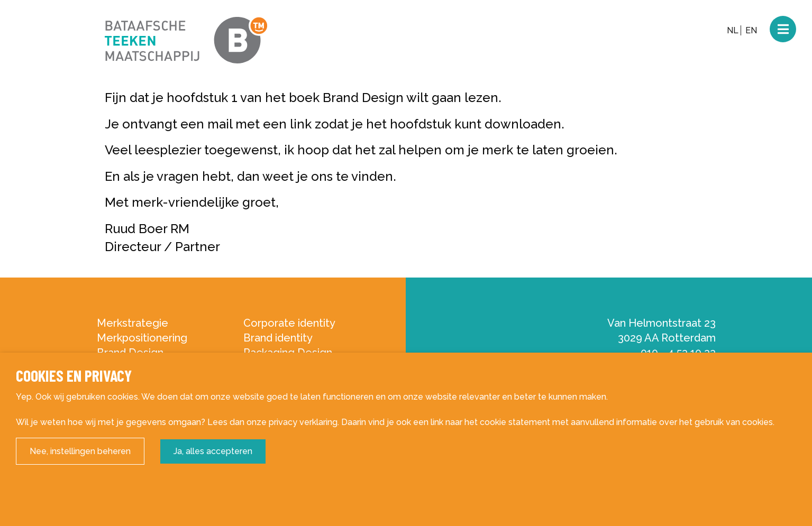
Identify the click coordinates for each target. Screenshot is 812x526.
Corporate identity (289, 323)
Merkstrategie (133, 323)
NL (733, 30)
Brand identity (278, 338)
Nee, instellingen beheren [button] (80, 451)
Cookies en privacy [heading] (74, 376)
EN (751, 30)
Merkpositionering (142, 338)
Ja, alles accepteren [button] (213, 451)
